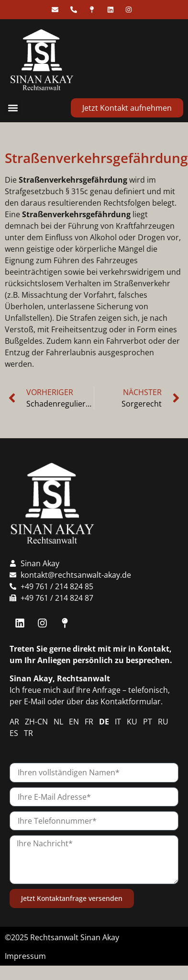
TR (28, 733)
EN (74, 722)
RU (163, 722)
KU (132, 722)
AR (14, 722)
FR (89, 722)
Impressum (25, 956)
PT (148, 722)
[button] (13, 108)
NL (58, 722)
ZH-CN (36, 722)
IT (118, 722)
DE (104, 722)
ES (14, 733)
